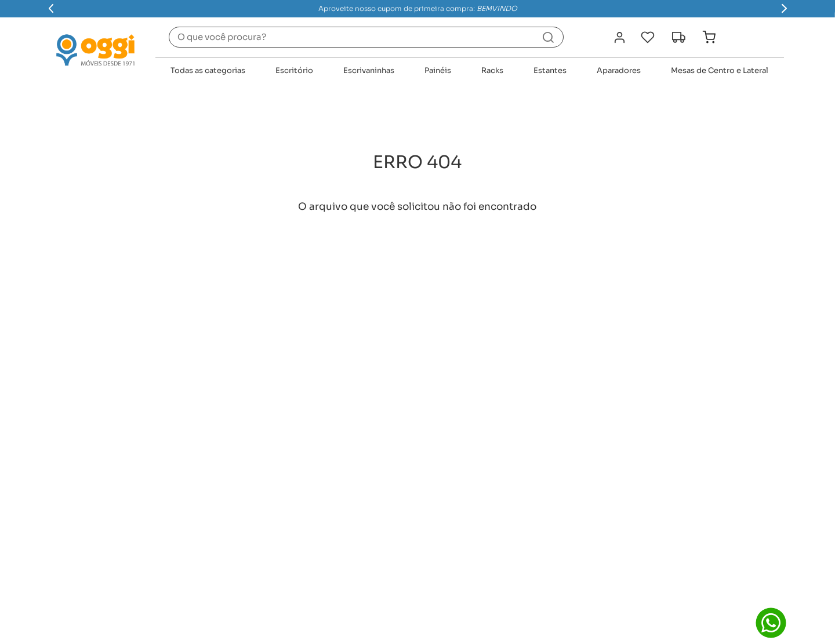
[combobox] (366, 37)
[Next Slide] (784, 8)
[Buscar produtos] (548, 37)
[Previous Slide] (51, 8)
